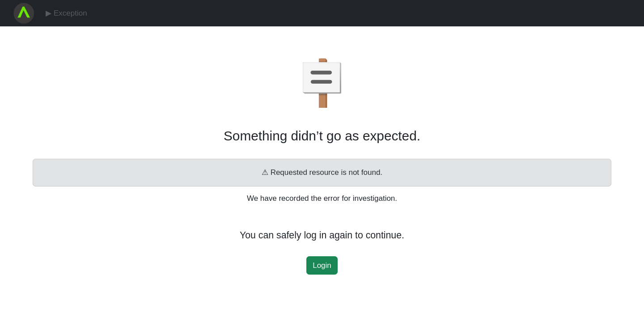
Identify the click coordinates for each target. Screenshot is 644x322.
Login (322, 265)
